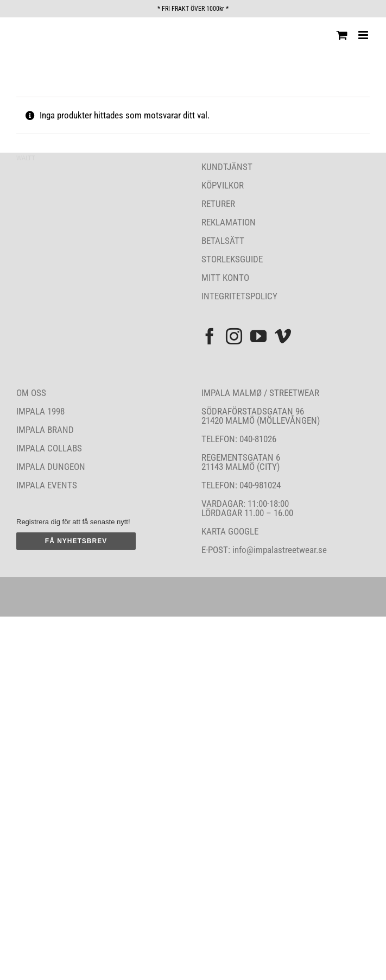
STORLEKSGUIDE (232, 259)
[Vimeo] (283, 336)
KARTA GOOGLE (230, 531)
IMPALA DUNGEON (51, 467)
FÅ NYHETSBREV (76, 541)
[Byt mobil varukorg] (342, 35)
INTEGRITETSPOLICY (239, 296)
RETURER (218, 204)
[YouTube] (258, 336)
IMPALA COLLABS (49, 448)
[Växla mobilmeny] (364, 35)
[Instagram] (234, 336)
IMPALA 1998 (40, 411)
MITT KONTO (225, 278)
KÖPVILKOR (223, 185)
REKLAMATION (229, 222)
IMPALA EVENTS (47, 485)
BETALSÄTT (223, 241)
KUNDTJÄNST (227, 167)
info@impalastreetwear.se (279, 550)
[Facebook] (210, 336)
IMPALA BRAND (45, 430)
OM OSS (31, 393)
